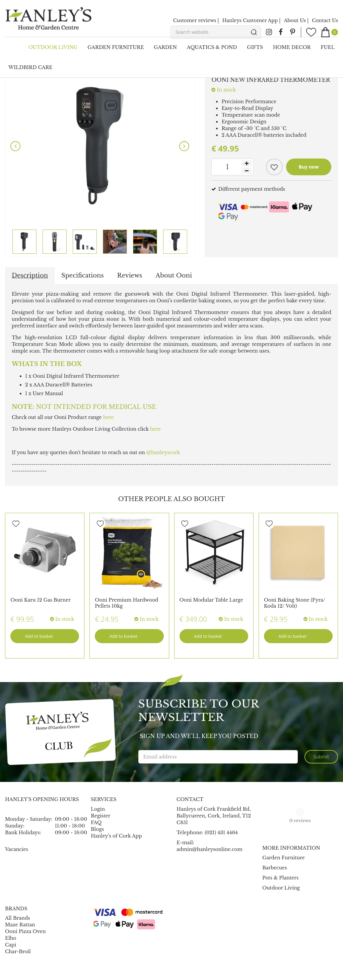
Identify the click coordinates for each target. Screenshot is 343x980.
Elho (11, 938)
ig (269, 32)
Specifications (82, 275)
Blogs (97, 829)
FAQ (96, 822)
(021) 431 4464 (221, 833)
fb (281, 32)
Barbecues (275, 868)
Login (98, 809)
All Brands (18, 918)
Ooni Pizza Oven (25, 931)
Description (30, 275)
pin (292, 32)
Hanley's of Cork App (116, 836)
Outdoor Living (281, 888)
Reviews (130, 275)
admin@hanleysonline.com (210, 849)
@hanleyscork (163, 452)
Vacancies (17, 849)
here (109, 417)
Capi (11, 945)
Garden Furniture (284, 858)
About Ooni (174, 275)
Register (100, 816)
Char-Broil (18, 952)
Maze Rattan (20, 925)
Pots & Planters (280, 878)
